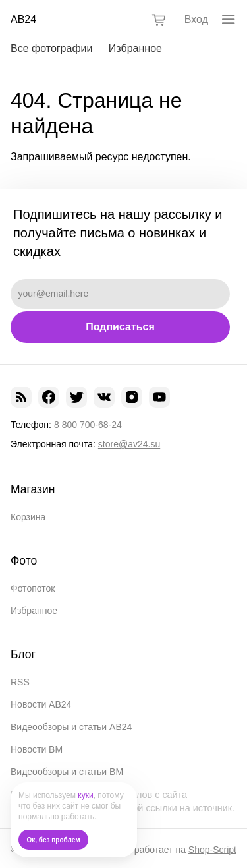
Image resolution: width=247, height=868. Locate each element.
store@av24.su (129, 444)
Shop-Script (212, 850)
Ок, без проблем (54, 840)
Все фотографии (51, 48)
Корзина (28, 517)
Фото (24, 561)
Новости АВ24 (41, 704)
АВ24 (23, 19)
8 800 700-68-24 (88, 425)
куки (85, 795)
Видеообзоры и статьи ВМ (67, 772)
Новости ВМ (37, 749)
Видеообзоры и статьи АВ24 (71, 727)
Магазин (33, 489)
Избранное (135, 48)
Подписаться (120, 327)
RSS (20, 682)
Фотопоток (33, 588)
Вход (196, 19)
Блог (23, 654)
